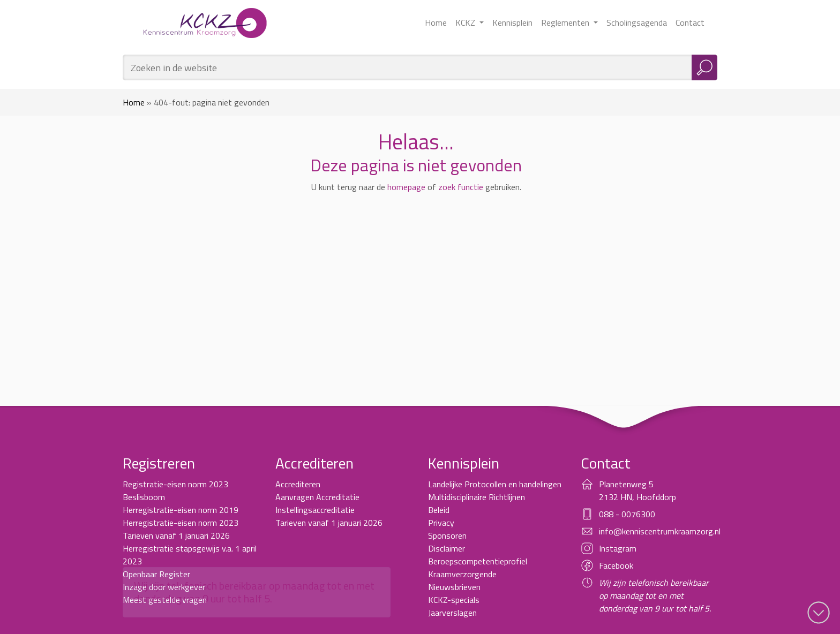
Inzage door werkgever (164, 587)
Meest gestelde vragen (165, 600)
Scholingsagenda (637, 22)
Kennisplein (512, 22)
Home (436, 22)
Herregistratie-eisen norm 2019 (181, 510)
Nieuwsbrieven (454, 587)
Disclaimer (447, 548)
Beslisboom (144, 497)
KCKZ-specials (454, 600)
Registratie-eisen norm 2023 (175, 484)
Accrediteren (298, 484)
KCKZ (466, 22)
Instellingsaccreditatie (315, 510)
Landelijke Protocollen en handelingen (495, 484)
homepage (406, 187)
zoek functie (461, 187)
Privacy (441, 523)
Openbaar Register (156, 574)
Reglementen (566, 22)
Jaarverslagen (452, 613)
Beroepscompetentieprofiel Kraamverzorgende (478, 568)
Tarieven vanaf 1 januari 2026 (176, 535)
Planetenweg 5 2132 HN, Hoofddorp (637, 490)
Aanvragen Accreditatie (317, 497)
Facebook (616, 565)
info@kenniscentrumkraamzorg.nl (660, 531)
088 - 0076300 (627, 514)
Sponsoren (447, 535)
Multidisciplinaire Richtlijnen (477, 497)
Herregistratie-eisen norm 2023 (181, 523)
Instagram (618, 548)
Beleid (439, 510)
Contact (690, 22)
